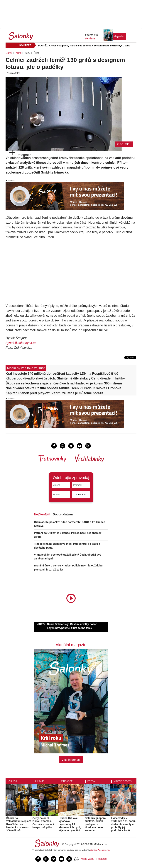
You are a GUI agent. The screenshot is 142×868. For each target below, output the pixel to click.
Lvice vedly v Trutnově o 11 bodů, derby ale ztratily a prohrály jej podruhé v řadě (123, 824)
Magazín (119, 36)
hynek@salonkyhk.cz (21, 343)
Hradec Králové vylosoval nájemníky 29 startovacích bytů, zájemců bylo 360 (70, 824)
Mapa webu (87, 859)
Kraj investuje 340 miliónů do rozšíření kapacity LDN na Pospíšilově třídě (62, 374)
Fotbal (92, 781)
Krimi (18, 53)
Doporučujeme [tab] (63, 514)
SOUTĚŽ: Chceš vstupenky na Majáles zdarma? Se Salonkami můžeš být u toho (84, 46)
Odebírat (81, 495)
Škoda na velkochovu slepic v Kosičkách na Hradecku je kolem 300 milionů (64, 383)
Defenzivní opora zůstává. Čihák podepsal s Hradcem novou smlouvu (95, 824)
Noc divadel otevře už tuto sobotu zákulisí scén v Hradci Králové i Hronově (63, 388)
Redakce (102, 859)
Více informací (71, 760)
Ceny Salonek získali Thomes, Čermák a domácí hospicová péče (43, 823)
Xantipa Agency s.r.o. (100, 850)
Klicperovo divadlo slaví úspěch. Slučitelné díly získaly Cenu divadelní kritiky (65, 378)
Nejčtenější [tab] (42, 514)
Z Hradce (67, 781)
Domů (9, 53)
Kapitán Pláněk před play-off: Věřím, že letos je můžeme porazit (54, 393)
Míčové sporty (123, 781)
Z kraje (13, 781)
